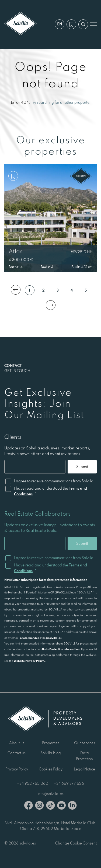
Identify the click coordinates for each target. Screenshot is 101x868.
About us (17, 743)
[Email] (35, 467)
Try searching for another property (60, 102)
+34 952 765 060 (33, 783)
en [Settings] (60, 24)
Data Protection (84, 756)
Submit (82, 467)
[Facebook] (29, 806)
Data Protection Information (61, 649)
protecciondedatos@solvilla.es (41, 638)
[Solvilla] (20, 24)
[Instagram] (39, 806)
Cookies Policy (51, 769)
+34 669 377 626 (69, 783)
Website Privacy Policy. (29, 661)
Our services (85, 743)
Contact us (17, 753)
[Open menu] (93, 24)
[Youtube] (61, 806)
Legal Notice (84, 769)
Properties (51, 743)
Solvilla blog (51, 753)
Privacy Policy (17, 769)
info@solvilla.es (50, 794)
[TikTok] (50, 806)
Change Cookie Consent (76, 843)
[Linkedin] (72, 806)
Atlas (15, 251)
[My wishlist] (71, 24)
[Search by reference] (83, 24)
